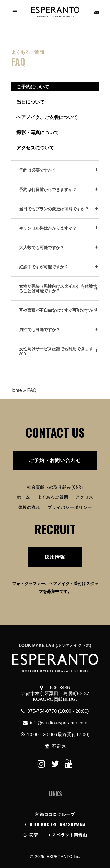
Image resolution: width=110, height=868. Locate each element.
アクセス (84, 497)
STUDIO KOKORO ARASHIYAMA (55, 824)
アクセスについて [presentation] (35, 147)
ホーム (23, 497)
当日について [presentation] (31, 102)
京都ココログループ (55, 814)
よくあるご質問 (53, 497)
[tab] (55, 86)
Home (16, 390)
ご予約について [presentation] (33, 86)
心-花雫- (31, 834)
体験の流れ (29, 507)
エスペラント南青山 (67, 834)
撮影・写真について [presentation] (38, 132)
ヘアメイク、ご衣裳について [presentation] (47, 117)
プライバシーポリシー (70, 507)
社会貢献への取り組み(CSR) (55, 487)
